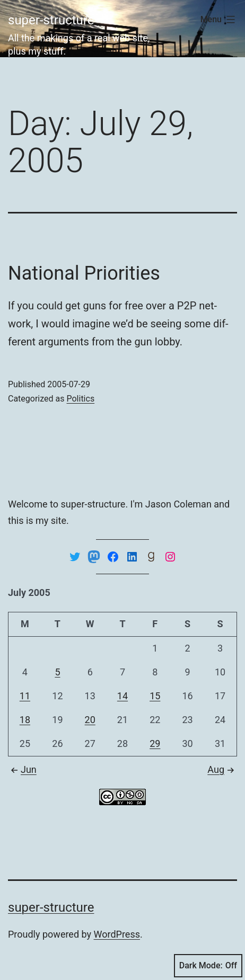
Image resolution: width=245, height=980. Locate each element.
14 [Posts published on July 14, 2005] (122, 696)
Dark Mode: (208, 966)
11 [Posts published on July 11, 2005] (25, 696)
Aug (222, 769)
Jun (22, 769)
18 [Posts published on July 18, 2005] (25, 720)
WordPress (117, 934)
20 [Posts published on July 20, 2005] (90, 720)
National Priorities (84, 273)
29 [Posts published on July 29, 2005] (155, 743)
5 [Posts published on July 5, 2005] (57, 672)
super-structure (51, 20)
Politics (80, 399)
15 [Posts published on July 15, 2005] (155, 696)
